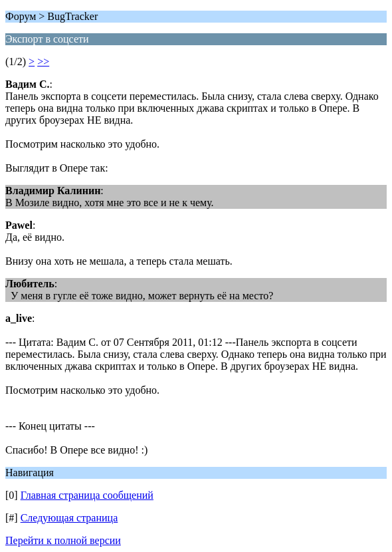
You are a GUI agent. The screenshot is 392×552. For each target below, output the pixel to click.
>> (43, 62)
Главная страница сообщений (87, 495)
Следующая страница (69, 518)
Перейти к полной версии (63, 540)
